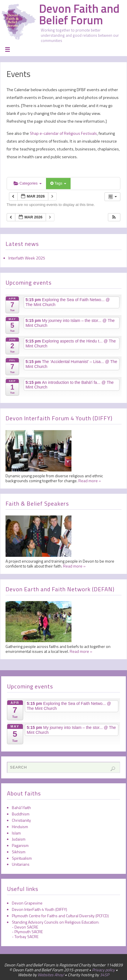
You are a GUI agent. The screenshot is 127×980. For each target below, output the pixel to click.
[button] (114, 217)
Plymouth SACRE (29, 932)
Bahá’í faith (21, 807)
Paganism (20, 845)
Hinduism (20, 827)
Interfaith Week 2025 (27, 258)
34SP (104, 975)
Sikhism (19, 852)
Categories (28, 183)
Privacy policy (103, 970)
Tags (58, 183)
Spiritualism (22, 858)
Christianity (21, 820)
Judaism (19, 839)
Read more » (90, 481)
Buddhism (21, 814)
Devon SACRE (26, 927)
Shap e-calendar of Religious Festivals (63, 133)
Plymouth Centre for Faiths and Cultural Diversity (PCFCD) (60, 916)
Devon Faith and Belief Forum (79, 14)
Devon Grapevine (27, 903)
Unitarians (21, 864)
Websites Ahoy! (51, 975)
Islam (16, 833)
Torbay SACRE (26, 936)
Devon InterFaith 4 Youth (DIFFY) (39, 909)
